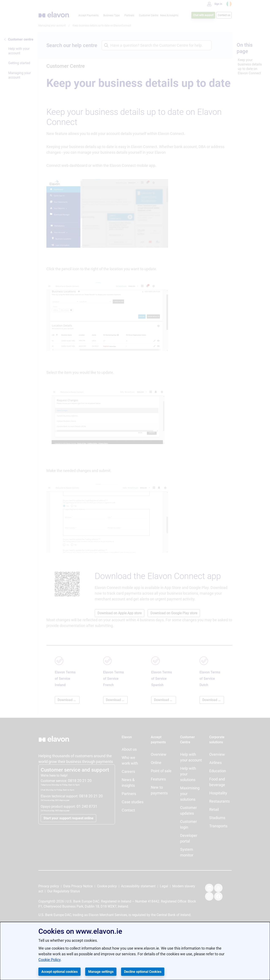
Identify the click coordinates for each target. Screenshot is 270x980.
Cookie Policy (49, 960)
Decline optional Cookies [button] (143, 972)
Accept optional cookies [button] (59, 972)
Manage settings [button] (101, 972)
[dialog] (135, 951)
